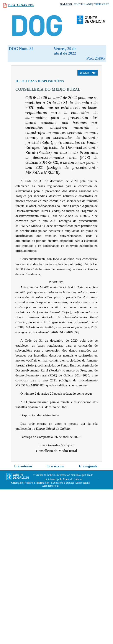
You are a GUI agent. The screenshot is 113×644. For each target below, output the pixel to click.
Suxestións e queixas (63, 483)
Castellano (83, 4)
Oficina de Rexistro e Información (30, 483)
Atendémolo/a (50, 486)
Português (101, 4)
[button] (88, 73)
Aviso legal (82, 483)
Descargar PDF (21, 5)
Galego (66, 4)
